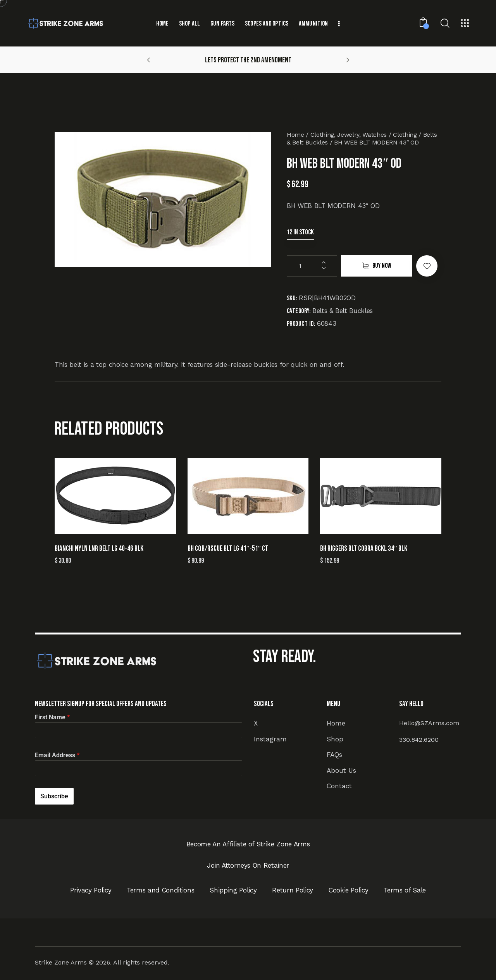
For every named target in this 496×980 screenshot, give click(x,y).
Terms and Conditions (160, 890)
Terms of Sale (405, 890)
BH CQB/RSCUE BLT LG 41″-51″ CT (228, 549)
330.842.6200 (419, 740)
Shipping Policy (233, 890)
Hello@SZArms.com (429, 723)
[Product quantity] (312, 266)
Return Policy (293, 890)
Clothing (405, 135)
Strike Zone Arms (61, 962)
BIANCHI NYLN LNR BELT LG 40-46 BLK (99, 549)
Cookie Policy (349, 890)
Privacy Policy (91, 890)
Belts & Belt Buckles (343, 311)
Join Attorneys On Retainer (248, 865)
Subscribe (54, 796)
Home (295, 135)
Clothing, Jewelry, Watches (349, 135)
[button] (148, 60)
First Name (52, 717)
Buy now (382, 266)
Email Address (57, 755)
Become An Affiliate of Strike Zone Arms (248, 844)
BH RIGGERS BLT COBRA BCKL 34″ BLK (364, 549)
